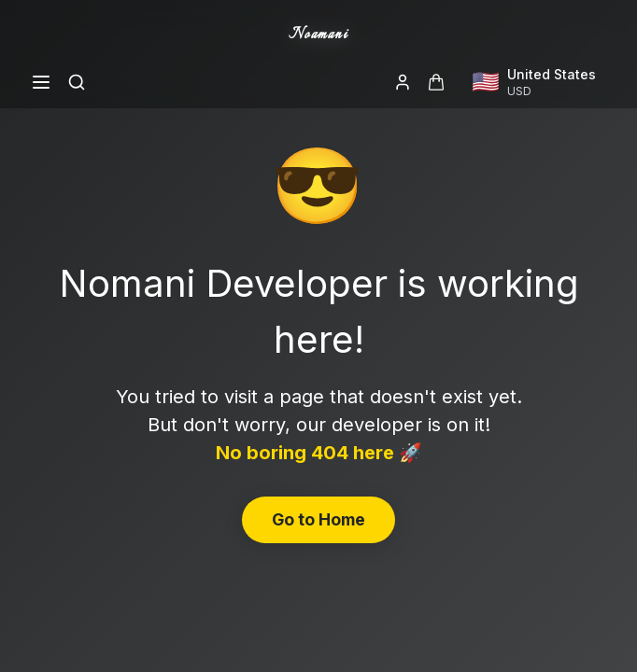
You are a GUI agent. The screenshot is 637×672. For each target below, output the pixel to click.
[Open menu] (41, 82)
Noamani (318, 35)
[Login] (403, 82)
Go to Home (318, 519)
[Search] (77, 82)
